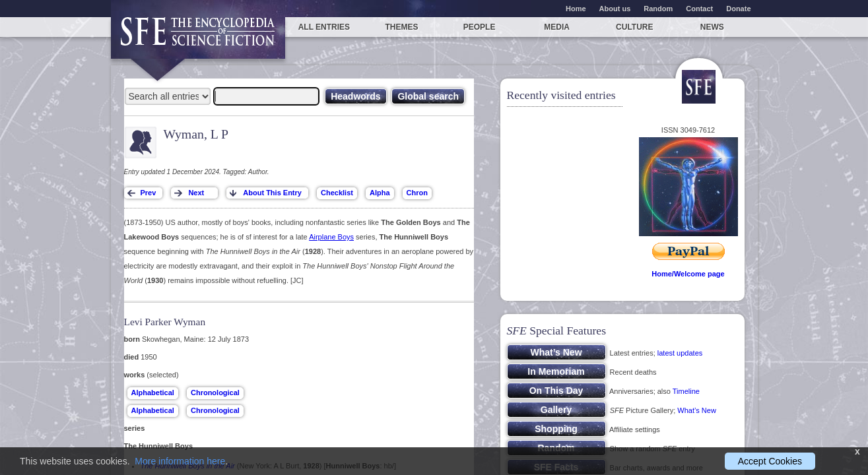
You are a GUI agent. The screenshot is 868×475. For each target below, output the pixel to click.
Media (557, 27)
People (480, 27)
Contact (699, 9)
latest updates (680, 353)
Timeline (686, 391)
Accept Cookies (770, 461)
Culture (634, 27)
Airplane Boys (331, 237)
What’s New (696, 410)
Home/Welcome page (688, 274)
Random (658, 9)
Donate (738, 9)
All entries (324, 27)
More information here (180, 461)
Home (576, 9)
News (712, 27)
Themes (401, 27)
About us (615, 9)
